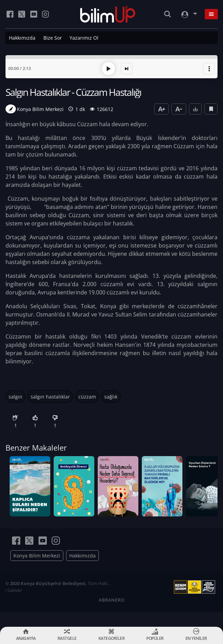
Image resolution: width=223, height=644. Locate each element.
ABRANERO (112, 615)
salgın (15, 395)
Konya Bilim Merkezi (37, 570)
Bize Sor (53, 38)
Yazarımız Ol (84, 38)
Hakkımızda (22, 38)
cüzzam (87, 395)
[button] (209, 67)
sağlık (111, 395)
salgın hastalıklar (50, 395)
